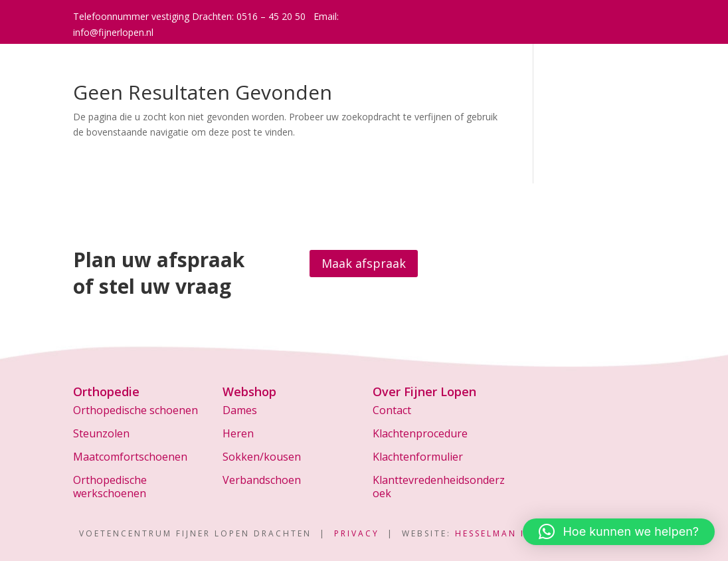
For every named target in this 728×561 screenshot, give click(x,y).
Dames (240, 410)
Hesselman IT (493, 533)
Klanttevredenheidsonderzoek (439, 486)
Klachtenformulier (418, 457)
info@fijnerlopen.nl (113, 32)
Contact (392, 410)
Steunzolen (101, 433)
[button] (619, 532)
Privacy (357, 533)
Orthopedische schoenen (136, 410)
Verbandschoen (262, 480)
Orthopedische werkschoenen (110, 486)
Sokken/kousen (262, 457)
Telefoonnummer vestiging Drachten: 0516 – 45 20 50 (189, 16)
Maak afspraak (364, 263)
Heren (238, 433)
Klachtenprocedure (420, 433)
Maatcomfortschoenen (130, 457)
